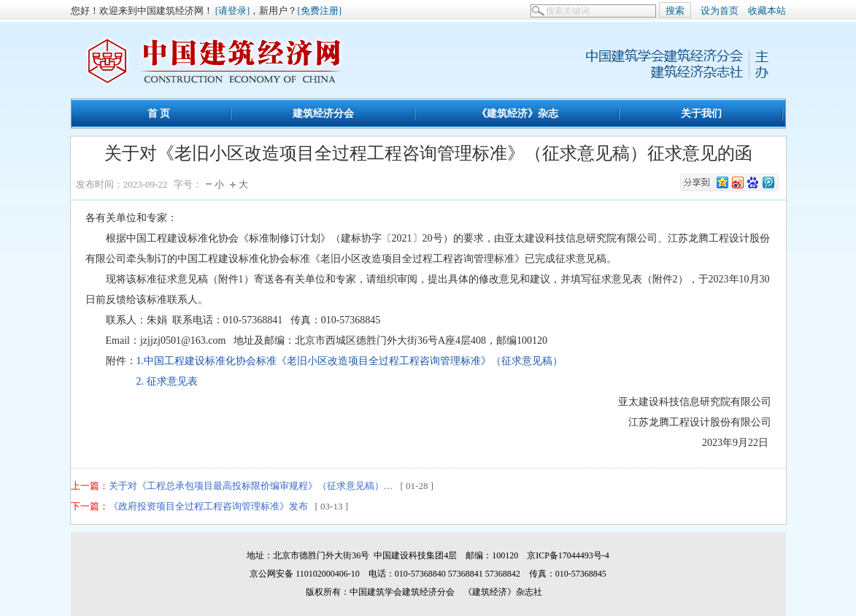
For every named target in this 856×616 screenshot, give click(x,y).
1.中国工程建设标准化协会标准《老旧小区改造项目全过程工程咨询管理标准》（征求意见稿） (350, 361)
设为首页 (720, 11)
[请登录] (233, 11)
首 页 (159, 113)
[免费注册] (319, 11)
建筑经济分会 (323, 113)
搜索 (675, 11)
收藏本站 (767, 11)
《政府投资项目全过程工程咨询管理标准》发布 (208, 506)
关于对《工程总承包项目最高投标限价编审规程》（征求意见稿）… (251, 486)
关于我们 (701, 113)
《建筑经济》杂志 (517, 113)
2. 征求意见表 (142, 381)
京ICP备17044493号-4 (568, 555)
